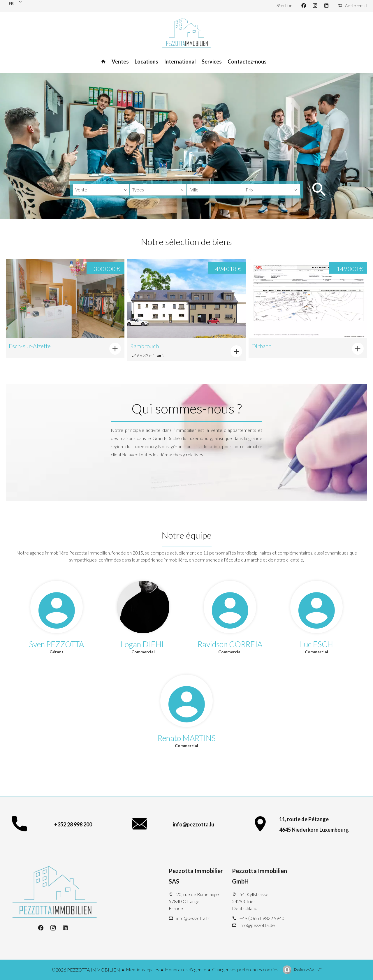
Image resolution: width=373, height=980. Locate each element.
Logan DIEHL (143, 644)
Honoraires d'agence (186, 969)
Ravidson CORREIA (230, 644)
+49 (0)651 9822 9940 (262, 918)
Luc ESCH (316, 644)
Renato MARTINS (187, 738)
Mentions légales (142, 969)
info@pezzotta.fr (193, 918)
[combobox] (101, 190)
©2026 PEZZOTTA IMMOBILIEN (86, 970)
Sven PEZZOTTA (57, 644)
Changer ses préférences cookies (245, 969)
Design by (308, 969)
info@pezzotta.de (257, 925)
